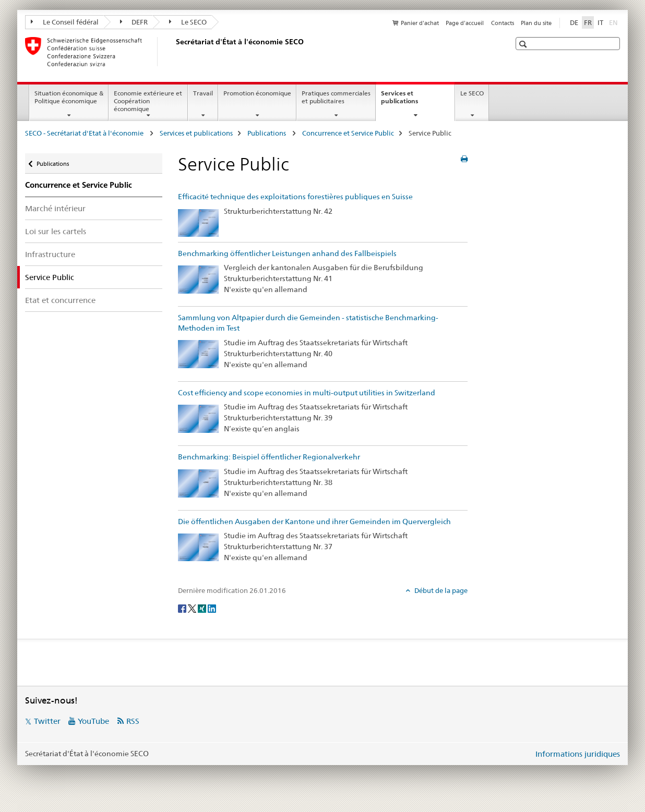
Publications (267, 133)
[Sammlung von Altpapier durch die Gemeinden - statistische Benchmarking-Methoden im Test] (198, 354)
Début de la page (440, 590)
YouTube (93, 721)
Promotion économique (257, 93)
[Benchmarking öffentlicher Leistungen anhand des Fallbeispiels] (198, 278)
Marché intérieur (55, 208)
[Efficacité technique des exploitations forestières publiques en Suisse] (198, 222)
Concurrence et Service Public (348, 133)
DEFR (134, 22)
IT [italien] (600, 22)
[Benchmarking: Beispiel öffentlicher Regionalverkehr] (198, 482)
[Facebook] (183, 608)
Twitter (47, 721)
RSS (133, 721)
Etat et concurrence (60, 300)
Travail (203, 93)
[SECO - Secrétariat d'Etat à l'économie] (174, 52)
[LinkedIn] (212, 608)
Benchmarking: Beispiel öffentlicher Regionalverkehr (269, 457)
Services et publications (411, 101)
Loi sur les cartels (56, 231)
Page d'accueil (465, 23)
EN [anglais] (614, 22)
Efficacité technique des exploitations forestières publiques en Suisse (295, 197)
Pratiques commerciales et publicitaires (336, 97)
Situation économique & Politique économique (69, 97)
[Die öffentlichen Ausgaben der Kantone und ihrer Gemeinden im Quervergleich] (198, 547)
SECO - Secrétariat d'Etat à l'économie (85, 133)
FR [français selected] (588, 22)
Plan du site (536, 23)
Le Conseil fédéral (65, 22)
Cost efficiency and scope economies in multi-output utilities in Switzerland (307, 393)
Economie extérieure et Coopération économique (148, 101)
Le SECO (188, 22)
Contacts (503, 23)
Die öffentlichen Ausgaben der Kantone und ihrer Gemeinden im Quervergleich (314, 522)
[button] (524, 44)
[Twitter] (193, 608)
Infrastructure (50, 254)
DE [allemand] (574, 22)
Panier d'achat (420, 23)
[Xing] (203, 608)
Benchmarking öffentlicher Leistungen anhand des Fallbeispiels (287, 253)
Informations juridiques (578, 754)
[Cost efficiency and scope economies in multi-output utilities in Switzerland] (198, 418)
